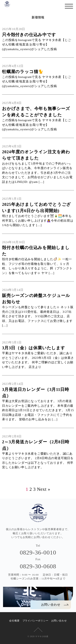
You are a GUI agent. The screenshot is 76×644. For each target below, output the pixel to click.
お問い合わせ (59, 621)
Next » (44, 489)
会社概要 (14, 621)
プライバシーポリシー (35, 621)
